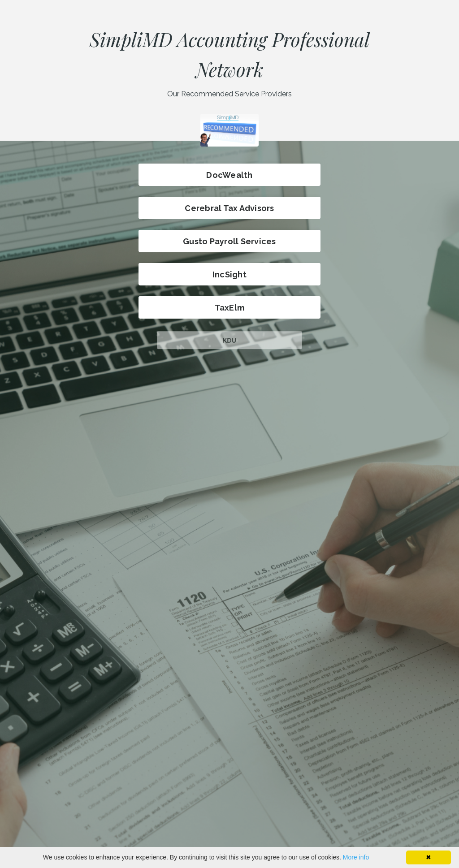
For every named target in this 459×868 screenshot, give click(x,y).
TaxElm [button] (230, 308)
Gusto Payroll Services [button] (229, 241)
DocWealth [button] (229, 175)
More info (356, 857)
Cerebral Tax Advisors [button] (229, 208)
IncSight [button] (229, 274)
